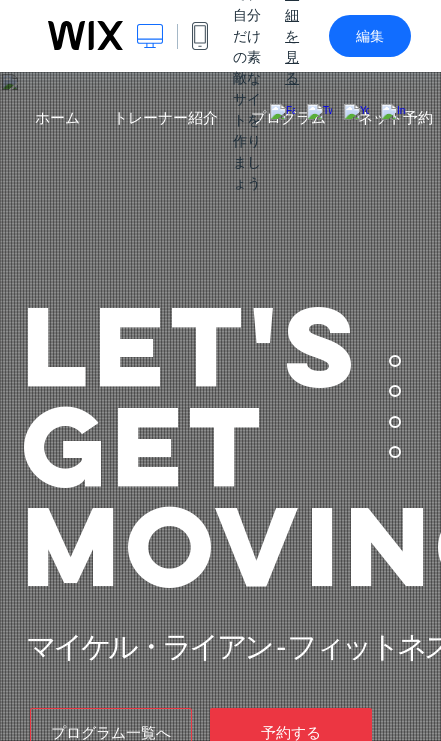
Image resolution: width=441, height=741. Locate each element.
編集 (370, 36)
